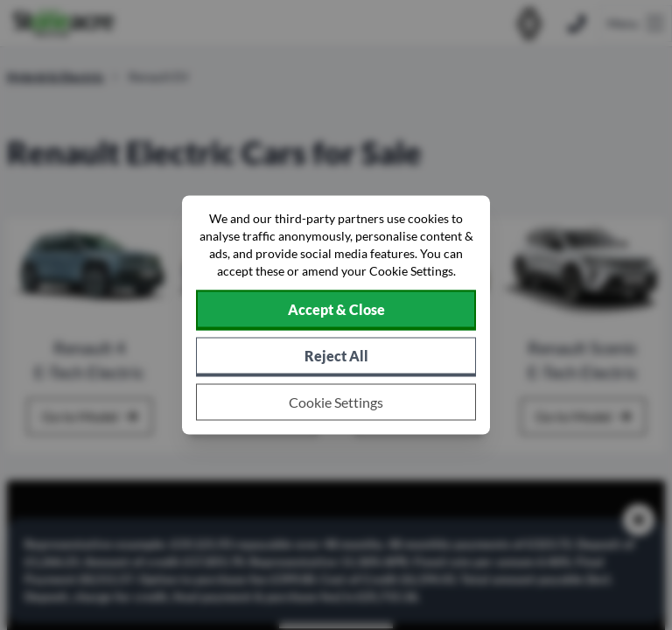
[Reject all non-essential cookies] (336, 357)
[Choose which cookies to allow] (336, 402)
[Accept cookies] (336, 311)
